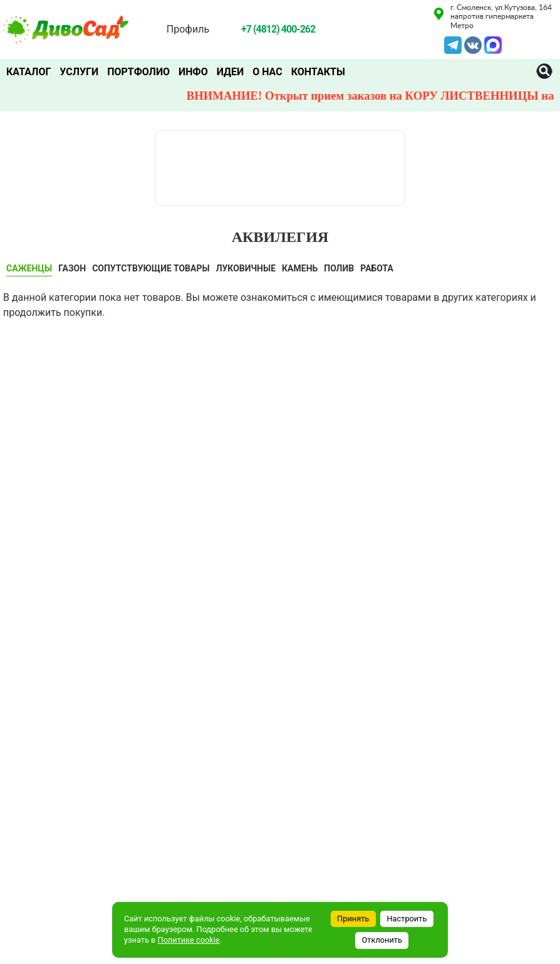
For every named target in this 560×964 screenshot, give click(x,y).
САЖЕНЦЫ (29, 268)
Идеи (230, 72)
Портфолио (138, 72)
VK (471, 44)
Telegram (453, 44)
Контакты (318, 72)
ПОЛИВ (339, 268)
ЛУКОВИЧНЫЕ (246, 268)
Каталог (29, 72)
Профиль (188, 29)
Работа (377, 268)
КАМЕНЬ (300, 268)
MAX (493, 44)
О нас (267, 72)
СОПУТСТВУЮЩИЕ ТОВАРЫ (151, 268)
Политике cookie (189, 940)
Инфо (193, 72)
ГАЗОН (72, 268)
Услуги (79, 72)
